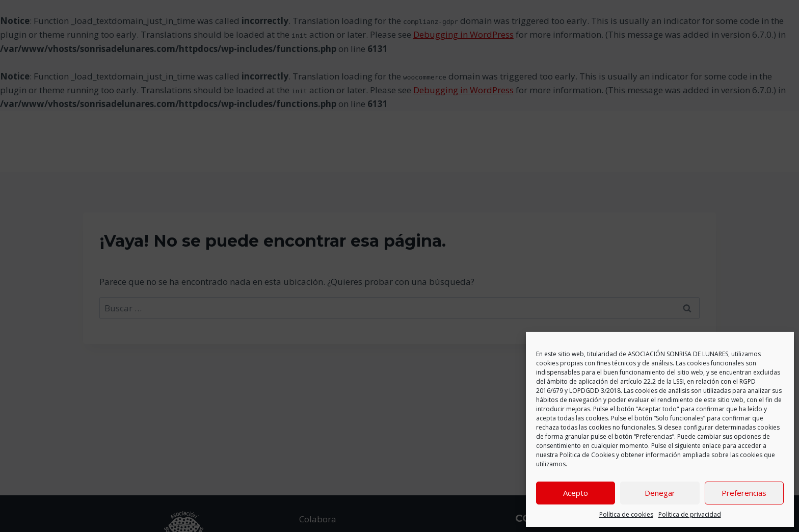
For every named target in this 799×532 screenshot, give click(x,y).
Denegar (660, 493)
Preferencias (744, 493)
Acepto (576, 493)
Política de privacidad (690, 514)
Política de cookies (626, 514)
